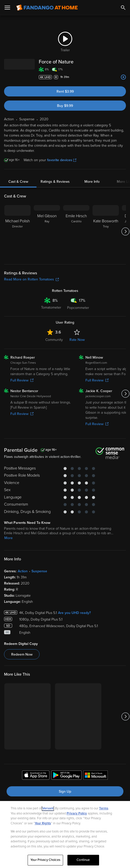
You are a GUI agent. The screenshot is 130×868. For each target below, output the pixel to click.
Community (54, 340)
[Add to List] (123, 77)
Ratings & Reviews (55, 182)
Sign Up (65, 791)
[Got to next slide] (125, 231)
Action (23, 571)
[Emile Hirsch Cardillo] (76, 231)
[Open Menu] (7, 8)
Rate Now (77, 340)
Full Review (22, 380)
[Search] (123, 8)
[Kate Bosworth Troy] (106, 231)
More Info (92, 182)
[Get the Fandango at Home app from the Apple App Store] (36, 776)
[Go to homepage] (47, 8)
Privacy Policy (77, 813)
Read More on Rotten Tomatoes (31, 279)
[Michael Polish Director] (17, 231)
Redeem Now (22, 654)
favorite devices (62, 160)
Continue (83, 860)
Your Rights (43, 823)
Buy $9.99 (65, 106)
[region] (65, 834)
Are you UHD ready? (74, 613)
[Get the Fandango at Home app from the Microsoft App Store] (96, 776)
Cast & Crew (18, 182)
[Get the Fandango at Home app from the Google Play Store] (66, 776)
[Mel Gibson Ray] (47, 231)
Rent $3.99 (65, 91)
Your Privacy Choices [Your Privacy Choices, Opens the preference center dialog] (45, 860)
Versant (48, 808)
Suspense (39, 571)
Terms (104, 808)
